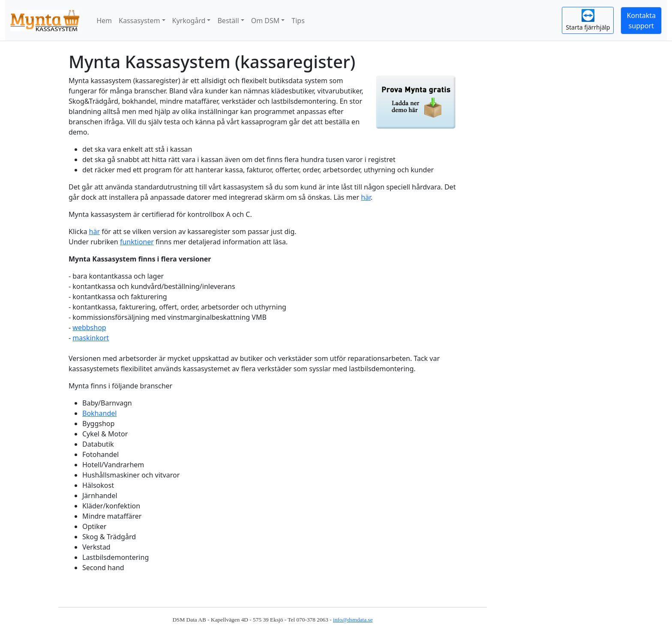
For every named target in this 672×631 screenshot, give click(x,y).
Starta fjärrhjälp (588, 20)
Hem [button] (104, 21)
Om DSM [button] (265, 21)
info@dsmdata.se (353, 620)
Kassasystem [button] (139, 21)
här (366, 197)
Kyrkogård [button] (189, 21)
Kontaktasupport (641, 21)
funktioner (137, 242)
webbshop (89, 328)
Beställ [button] (228, 21)
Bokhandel (99, 413)
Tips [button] (298, 21)
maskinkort (91, 338)
